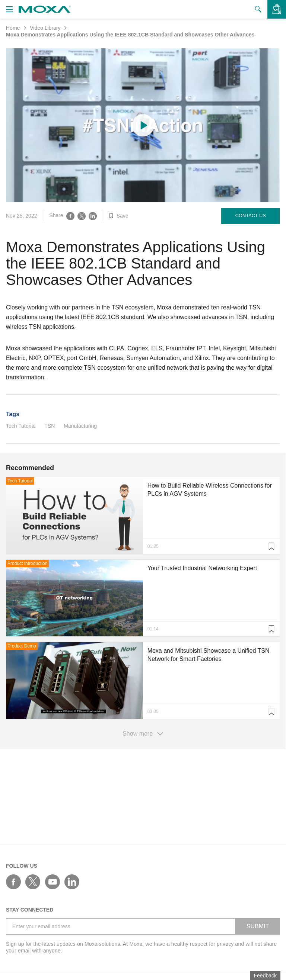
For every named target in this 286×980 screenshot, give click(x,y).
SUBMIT (258, 926)
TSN (50, 426)
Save (119, 216)
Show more (143, 734)
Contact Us (251, 216)
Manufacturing (80, 426)
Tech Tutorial (21, 426)
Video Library (45, 28)
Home (13, 28)
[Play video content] (143, 125)
